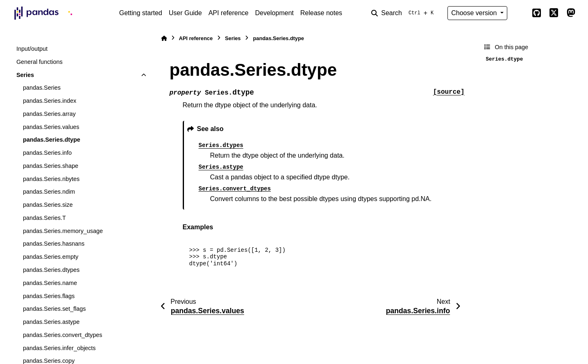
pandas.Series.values (51, 127)
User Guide (185, 13)
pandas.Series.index (50, 101)
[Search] (404, 13)
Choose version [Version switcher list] (475, 13)
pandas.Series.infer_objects (59, 348)
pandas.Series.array (49, 114)
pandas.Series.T (44, 218)
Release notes (321, 13)
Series (25, 75)
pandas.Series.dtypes (51, 270)
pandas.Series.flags (49, 296)
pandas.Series (42, 88)
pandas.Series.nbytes (51, 179)
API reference (229, 13)
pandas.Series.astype (51, 322)
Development (274, 13)
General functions (40, 62)
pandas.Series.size (48, 205)
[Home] (164, 38)
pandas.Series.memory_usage (63, 231)
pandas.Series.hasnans (54, 244)
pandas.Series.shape (51, 166)
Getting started (141, 13)
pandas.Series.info (47, 153)
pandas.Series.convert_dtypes (63, 335)
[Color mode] (520, 13)
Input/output (32, 49)
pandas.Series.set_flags (54, 309)
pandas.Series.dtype (52, 140)
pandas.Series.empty (51, 257)
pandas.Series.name (50, 283)
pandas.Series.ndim (49, 192)
